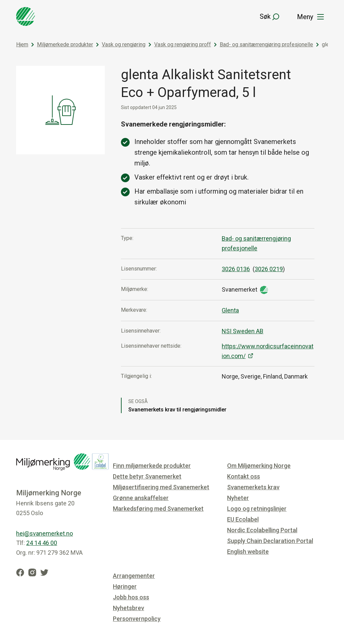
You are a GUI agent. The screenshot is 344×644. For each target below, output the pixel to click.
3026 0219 (269, 269)
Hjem (22, 44)
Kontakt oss (244, 476)
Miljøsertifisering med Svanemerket (161, 487)
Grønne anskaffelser (141, 498)
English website (248, 552)
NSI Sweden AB (243, 331)
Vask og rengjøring (124, 44)
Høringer (125, 586)
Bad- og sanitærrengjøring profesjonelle (266, 44)
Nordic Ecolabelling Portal (262, 530)
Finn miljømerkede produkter (152, 466)
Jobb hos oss (131, 597)
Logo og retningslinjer (257, 509)
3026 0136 (236, 269)
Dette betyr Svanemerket (147, 476)
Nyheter (238, 498)
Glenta (230, 310)
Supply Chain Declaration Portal (270, 541)
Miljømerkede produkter (65, 44)
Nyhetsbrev (128, 608)
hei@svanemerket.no (45, 533)
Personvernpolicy (137, 619)
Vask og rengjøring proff (183, 44)
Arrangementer (134, 576)
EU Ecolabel (243, 519)
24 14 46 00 (42, 543)
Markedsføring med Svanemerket (158, 509)
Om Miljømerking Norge (259, 466)
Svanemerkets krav (253, 487)
